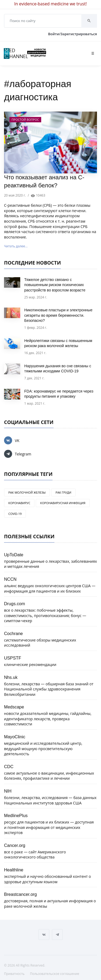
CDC (9, 767)
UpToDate (14, 555)
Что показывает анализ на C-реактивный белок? (44, 181)
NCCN (10, 579)
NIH (8, 791)
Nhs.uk (11, 677)
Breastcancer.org (20, 894)
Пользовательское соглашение (55, 974)
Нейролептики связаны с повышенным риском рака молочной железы (58, 343)
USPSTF (13, 658)
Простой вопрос (25, 120)
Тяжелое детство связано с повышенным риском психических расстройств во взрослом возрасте (55, 285)
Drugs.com (15, 604)
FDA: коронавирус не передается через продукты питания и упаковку (59, 394)
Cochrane (13, 633)
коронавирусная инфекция (63, 503)
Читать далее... (16, 246)
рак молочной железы (27, 492)
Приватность (14, 974)
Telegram (18, 454)
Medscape (14, 707)
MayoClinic (15, 737)
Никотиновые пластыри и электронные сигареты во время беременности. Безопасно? (58, 315)
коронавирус (19, 503)
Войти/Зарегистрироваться (72, 34)
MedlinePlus (16, 815)
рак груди (63, 492)
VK (12, 440)
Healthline (14, 870)
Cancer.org (15, 845)
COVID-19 (15, 514)
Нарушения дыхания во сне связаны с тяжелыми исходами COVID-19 (58, 369)
